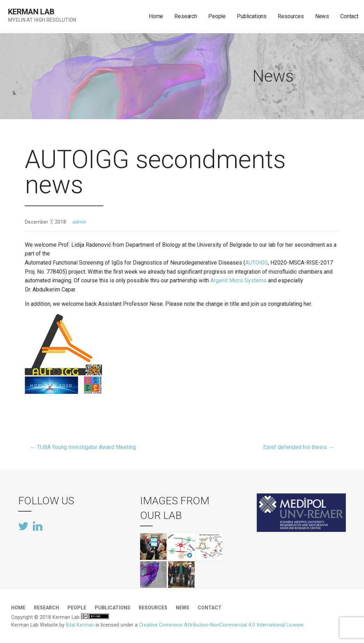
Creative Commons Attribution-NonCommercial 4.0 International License (221, 625)
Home (156, 16)
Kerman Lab (31, 12)
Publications (252, 16)
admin (79, 222)
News (322, 16)
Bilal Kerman (80, 625)
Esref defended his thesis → (299, 447)
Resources (291, 16)
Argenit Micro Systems (238, 280)
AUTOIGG (257, 263)
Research (186, 16)
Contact (349, 16)
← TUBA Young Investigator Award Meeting (83, 447)
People (217, 16)
